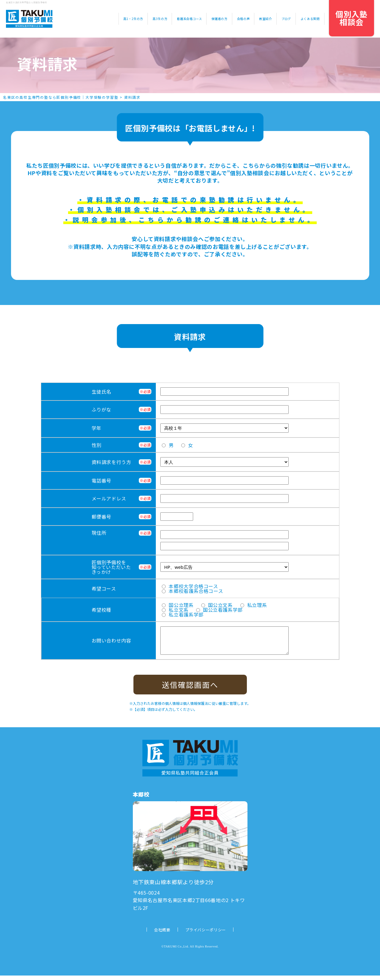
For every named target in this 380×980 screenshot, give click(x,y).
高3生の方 (160, 19)
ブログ (286, 19)
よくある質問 (310, 19)
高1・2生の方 (133, 19)
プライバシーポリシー (206, 934)
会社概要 (162, 934)
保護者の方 (219, 19)
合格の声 (243, 19)
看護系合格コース (189, 19)
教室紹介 (266, 19)
